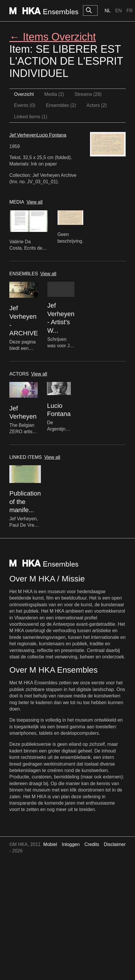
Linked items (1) (31, 117)
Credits (92, 844)
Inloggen (71, 844)
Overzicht (24, 94)
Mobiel (50, 844)
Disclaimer (115, 844)
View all (35, 202)
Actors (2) (97, 105)
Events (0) (25, 105)
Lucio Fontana (51, 135)
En (118, 11)
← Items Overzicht (53, 37)
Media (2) (54, 94)
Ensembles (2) (61, 105)
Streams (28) (88, 94)
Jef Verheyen (23, 135)
